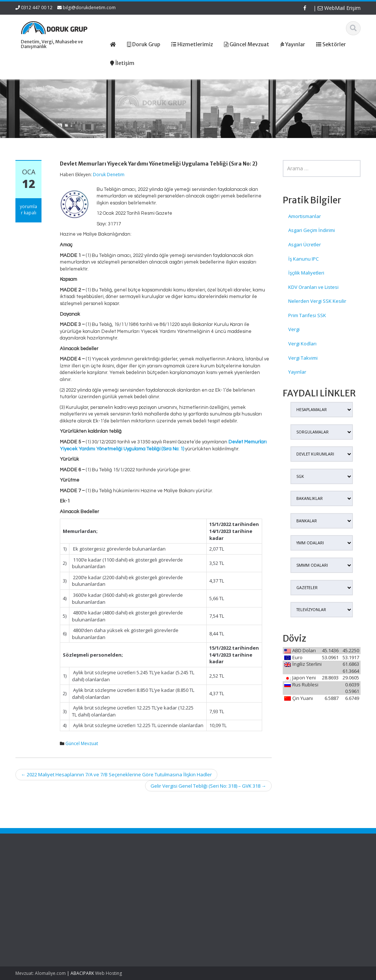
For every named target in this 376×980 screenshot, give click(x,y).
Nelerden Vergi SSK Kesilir (317, 301)
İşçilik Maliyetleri (306, 273)
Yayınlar (297, 372)
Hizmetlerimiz (163, 888)
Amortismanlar (305, 216)
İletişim (156, 901)
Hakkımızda (161, 881)
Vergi (294, 329)
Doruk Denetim (109, 175)
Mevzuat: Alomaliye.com (41, 973)
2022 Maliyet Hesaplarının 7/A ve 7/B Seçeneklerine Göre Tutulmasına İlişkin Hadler (116, 774)
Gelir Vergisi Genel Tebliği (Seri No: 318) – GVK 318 (208, 786)
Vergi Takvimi (303, 358)
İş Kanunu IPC (303, 259)
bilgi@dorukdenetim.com (89, 8)
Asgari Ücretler (305, 244)
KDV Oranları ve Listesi (313, 287)
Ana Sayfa (160, 874)
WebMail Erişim (339, 8)
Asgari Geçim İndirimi (312, 230)
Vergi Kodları (302, 344)
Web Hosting (109, 973)
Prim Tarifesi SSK (307, 315)
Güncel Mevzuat (82, 743)
